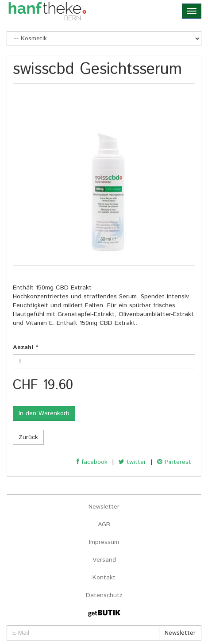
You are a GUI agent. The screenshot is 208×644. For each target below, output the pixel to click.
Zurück (28, 437)
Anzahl (26, 347)
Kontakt (104, 578)
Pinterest (174, 462)
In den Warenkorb (44, 413)
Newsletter (104, 507)
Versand (104, 560)
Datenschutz (104, 595)
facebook (92, 462)
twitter (132, 462)
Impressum (104, 542)
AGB (104, 524)
